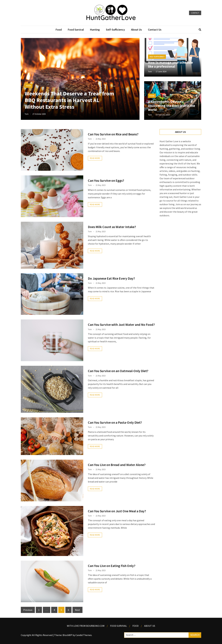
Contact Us (155, 30)
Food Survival (76, 30)
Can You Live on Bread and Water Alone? (117, 465)
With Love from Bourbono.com (86, 626)
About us (150, 626)
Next (77, 610)
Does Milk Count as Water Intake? (112, 227)
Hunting (95, 30)
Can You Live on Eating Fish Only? (112, 566)
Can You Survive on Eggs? (106, 180)
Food (59, 30)
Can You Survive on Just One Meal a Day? (117, 511)
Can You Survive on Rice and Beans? (113, 134)
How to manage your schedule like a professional (170, 64)
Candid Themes (84, 635)
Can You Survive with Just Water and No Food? (121, 325)
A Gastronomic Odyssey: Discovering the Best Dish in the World (172, 106)
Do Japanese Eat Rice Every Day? (111, 278)
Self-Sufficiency (115, 30)
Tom (27, 114)
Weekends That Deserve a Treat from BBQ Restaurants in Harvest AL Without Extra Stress (69, 100)
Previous (28, 610)
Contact (195, 13)
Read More (95, 158)
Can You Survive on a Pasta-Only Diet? (115, 422)
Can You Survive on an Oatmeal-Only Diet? (118, 371)
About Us (136, 30)
